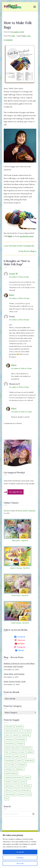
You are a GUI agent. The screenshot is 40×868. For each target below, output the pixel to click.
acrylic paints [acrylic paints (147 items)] (9, 727)
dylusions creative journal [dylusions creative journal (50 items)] (12, 748)
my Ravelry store (27, 236)
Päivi (12, 295)
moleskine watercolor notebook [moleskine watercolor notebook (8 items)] (13, 777)
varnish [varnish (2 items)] (15, 790)
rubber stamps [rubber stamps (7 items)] (9, 786)
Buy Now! (25, 541)
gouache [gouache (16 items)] (19, 761)
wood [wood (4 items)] (29, 794)
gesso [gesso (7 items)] (24, 756)
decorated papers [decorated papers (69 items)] (21, 739)
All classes (7, 511)
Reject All (20, 863)
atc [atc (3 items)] (22, 731)
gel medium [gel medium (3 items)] (8, 756)
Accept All (20, 852)
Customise (20, 858)
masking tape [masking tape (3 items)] (9, 769)
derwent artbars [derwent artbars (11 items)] (9, 744)
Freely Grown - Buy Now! (20, 595)
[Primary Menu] (35, 7)
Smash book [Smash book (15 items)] (27, 786)
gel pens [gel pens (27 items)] (17, 756)
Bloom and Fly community (27, 511)
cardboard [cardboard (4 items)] (15, 735)
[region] (20, 850)
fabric (24, 36)
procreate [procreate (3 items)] (23, 782)
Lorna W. (14, 274)
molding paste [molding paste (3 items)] (19, 769)
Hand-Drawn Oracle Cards (15, 681)
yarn (29, 36)
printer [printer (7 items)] (16, 782)
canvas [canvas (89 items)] (7, 735)
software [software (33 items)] (8, 790)
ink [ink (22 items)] (6, 765)
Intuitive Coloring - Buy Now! (20, 568)
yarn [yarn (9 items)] (7, 799)
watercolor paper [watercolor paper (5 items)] (25, 790)
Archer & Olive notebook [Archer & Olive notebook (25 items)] (12, 731)
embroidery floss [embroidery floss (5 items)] (27, 748)
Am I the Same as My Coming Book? (20, 246)
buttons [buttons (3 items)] (28, 731)
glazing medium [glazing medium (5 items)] (10, 761)
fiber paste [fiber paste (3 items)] (15, 752)
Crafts (13, 36)
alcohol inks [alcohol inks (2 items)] (19, 727)
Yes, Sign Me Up (16, 492)
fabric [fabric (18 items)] (7, 752)
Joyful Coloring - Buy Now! (20, 623)
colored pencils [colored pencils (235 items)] (25, 735)
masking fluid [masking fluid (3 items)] (22, 765)
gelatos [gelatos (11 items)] (22, 752)
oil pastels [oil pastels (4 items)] (8, 782)
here (10, 236)
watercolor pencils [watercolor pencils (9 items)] (10, 794)
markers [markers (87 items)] (13, 765)
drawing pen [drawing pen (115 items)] (20, 744)
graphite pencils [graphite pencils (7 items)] (29, 761)
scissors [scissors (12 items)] (18, 786)
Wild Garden (16, 541)
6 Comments (8, 40)
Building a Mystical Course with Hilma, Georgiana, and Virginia (19, 665)
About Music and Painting (14, 674)
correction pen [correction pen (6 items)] (9, 739)
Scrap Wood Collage (27, 251)
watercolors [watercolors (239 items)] (21, 794)
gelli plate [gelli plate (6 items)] (30, 752)
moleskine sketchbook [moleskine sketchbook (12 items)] (11, 773)
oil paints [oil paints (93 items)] (27, 777)
